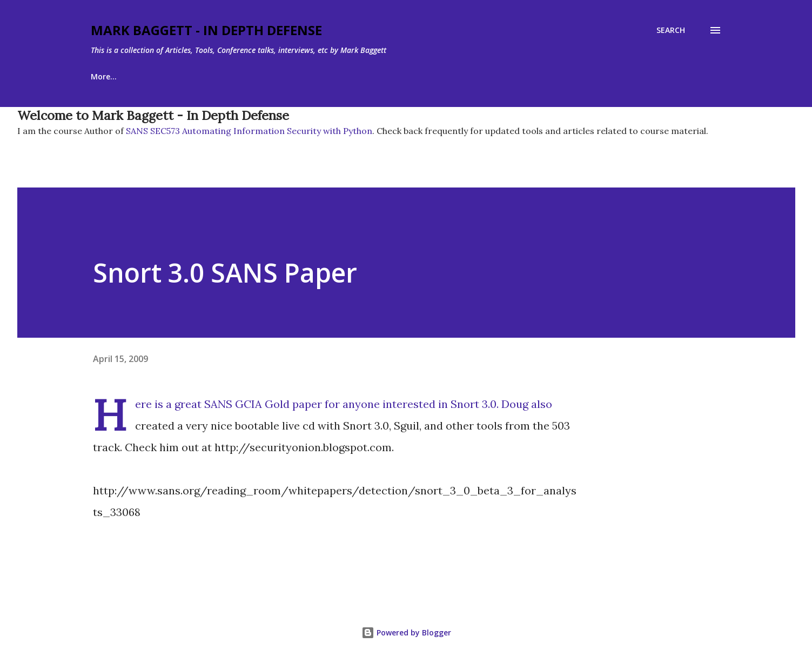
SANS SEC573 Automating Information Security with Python (248, 131)
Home (102, 76)
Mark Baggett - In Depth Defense (206, 30)
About (156, 76)
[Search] (671, 30)
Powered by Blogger (406, 632)
